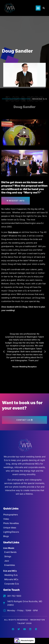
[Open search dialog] (44, 8)
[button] (38, 8)
